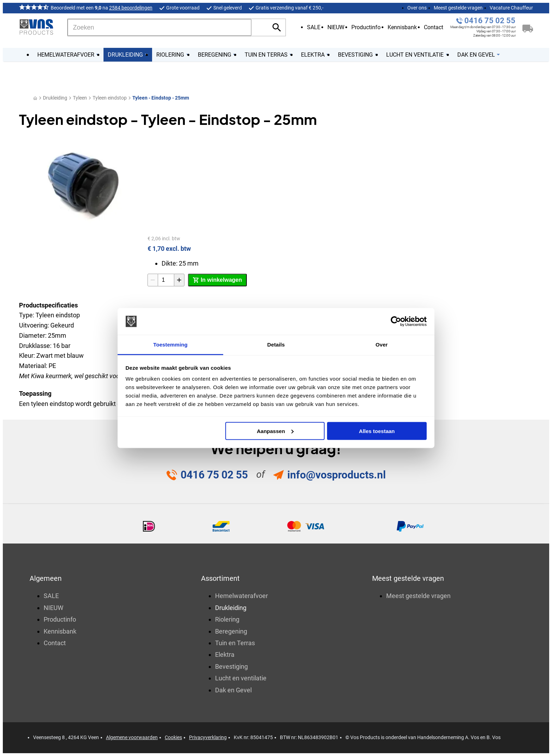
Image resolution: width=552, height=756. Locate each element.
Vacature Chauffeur (511, 8)
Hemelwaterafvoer (241, 596)
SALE (314, 27)
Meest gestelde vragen (458, 8)
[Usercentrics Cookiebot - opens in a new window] (396, 322)
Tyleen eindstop (110, 98)
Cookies (173, 737)
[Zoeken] (159, 27)
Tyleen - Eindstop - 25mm (161, 98)
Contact (434, 27)
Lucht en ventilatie (241, 678)
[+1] (179, 280)
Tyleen (80, 98)
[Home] (35, 98)
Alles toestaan (377, 431)
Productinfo (366, 27)
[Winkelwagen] (528, 27)
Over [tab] (382, 345)
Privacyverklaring (208, 737)
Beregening (231, 631)
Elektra (225, 655)
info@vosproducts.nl (337, 475)
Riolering (227, 619)
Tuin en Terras (235, 643)
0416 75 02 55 (490, 21)
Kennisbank (402, 27)
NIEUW (336, 27)
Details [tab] (276, 345)
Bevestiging (231, 666)
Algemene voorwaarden (132, 737)
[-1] (153, 280)
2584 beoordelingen (131, 8)
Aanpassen (275, 431)
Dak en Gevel (233, 690)
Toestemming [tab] (170, 345)
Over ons (417, 8)
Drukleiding (55, 98)
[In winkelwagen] (217, 280)
